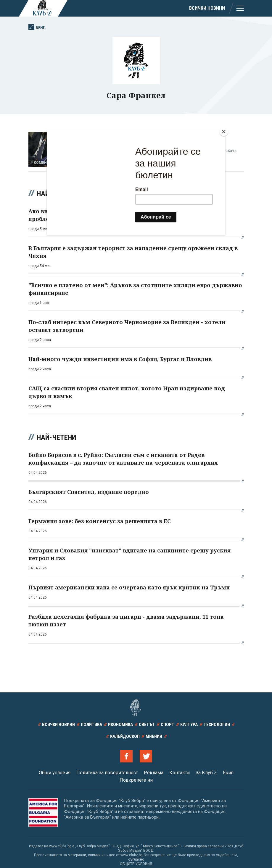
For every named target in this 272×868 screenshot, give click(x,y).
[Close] (224, 132)
